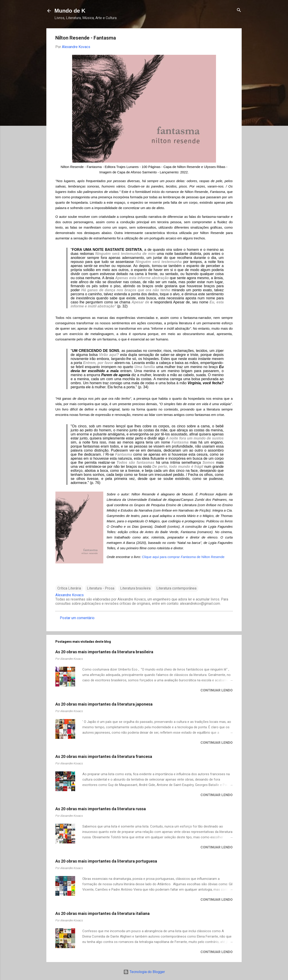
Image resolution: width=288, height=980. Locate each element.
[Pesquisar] (239, 10)
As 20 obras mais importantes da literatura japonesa (104, 704)
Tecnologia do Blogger (144, 972)
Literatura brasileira (135, 588)
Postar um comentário (77, 618)
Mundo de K (70, 11)
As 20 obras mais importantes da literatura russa (101, 809)
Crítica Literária (69, 588)
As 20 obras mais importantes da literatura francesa (104, 756)
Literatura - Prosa (101, 588)
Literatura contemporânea (176, 588)
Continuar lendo (217, 690)
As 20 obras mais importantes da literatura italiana (102, 913)
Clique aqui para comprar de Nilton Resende (183, 557)
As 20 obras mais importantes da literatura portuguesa (106, 861)
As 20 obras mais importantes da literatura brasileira (104, 652)
